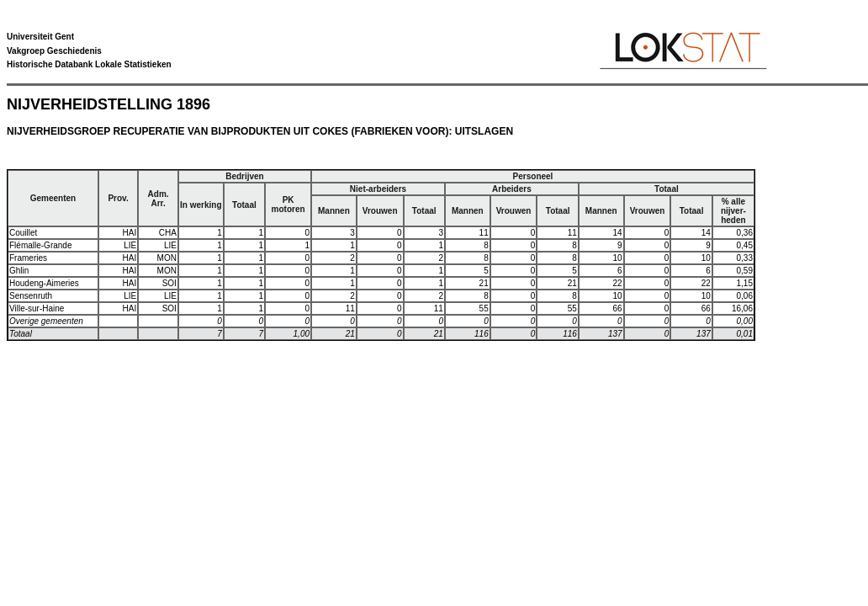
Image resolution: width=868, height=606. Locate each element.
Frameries (28, 258)
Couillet (23, 233)
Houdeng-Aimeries (44, 283)
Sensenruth (31, 296)
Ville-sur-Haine (37, 308)
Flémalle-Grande (40, 245)
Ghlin (19, 271)
